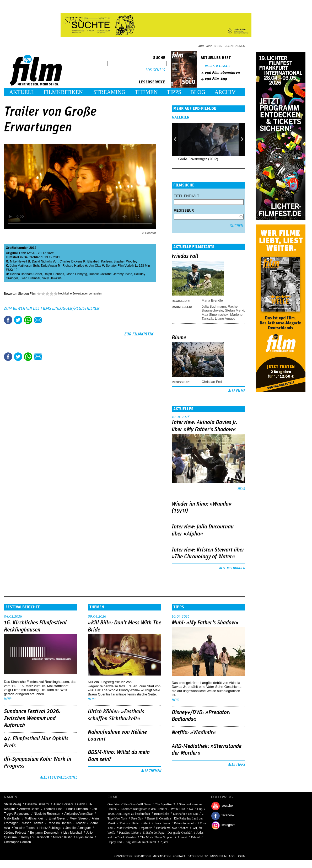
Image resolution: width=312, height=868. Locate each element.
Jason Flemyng (76, 274)
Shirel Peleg (12, 804)
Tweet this (18, 320)
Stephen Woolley (125, 261)
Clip (200, 809)
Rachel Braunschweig (220, 308)
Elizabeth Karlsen (99, 261)
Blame (179, 338)
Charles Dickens (71, 261)
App (209, 46)
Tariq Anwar (49, 266)
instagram (228, 825)
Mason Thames (33, 823)
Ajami (164, 842)
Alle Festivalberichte (59, 778)
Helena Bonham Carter (26, 274)
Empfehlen (38, 320)
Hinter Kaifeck (141, 823)
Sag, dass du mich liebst (141, 842)
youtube (227, 806)
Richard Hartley (73, 266)
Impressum (218, 856)
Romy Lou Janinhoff (35, 837)
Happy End (115, 842)
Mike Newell (18, 261)
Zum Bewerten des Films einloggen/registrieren (52, 308)
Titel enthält (187, 196)
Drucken (48, 320)
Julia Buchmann (214, 306)
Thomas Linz (53, 809)
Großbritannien (17, 248)
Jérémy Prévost (15, 833)
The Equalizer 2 (165, 804)
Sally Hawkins (52, 278)
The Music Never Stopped (157, 837)
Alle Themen (151, 771)
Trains (123, 823)
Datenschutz (198, 856)
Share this (8, 320)
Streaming (109, 92)
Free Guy (137, 818)
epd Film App (216, 79)
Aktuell (22, 92)
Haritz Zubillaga (50, 828)
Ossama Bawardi (37, 804)
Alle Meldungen (232, 568)
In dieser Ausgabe (218, 66)
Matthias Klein (34, 818)
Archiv (225, 92)
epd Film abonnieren (222, 73)
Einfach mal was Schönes (172, 828)
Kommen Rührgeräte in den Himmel (144, 809)
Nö (191, 809)
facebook (228, 815)
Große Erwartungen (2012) (198, 159)
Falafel (195, 837)
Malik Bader (12, 818)
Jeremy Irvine (123, 274)
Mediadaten (162, 856)
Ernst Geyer (57, 818)
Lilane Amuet (225, 318)
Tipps (174, 92)
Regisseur (184, 210)
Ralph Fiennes (54, 274)
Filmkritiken (63, 92)
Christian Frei (212, 382)
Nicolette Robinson (47, 814)
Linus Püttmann (77, 809)
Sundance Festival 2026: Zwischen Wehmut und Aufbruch (32, 718)
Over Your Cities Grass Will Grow (129, 804)
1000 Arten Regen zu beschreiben (129, 814)
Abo (201, 46)
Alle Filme (237, 391)
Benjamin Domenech (44, 833)
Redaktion (142, 856)
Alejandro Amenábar (79, 814)
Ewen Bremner (30, 278)
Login (218, 46)
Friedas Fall (185, 256)
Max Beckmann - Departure (134, 828)
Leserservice (152, 82)
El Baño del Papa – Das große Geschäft (168, 833)
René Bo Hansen (60, 823)
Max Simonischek (215, 315)
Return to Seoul (184, 823)
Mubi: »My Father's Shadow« (205, 623)
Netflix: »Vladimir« (194, 733)
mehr (241, 489)
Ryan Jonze (85, 837)
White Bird (178, 809)
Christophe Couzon (17, 842)
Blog (198, 92)
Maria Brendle (212, 300)
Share (28, 320)
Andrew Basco (29, 809)
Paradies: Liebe (129, 833)
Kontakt (179, 856)
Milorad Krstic (63, 837)
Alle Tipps (237, 765)
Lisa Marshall (73, 833)
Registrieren (235, 46)
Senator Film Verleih (120, 266)
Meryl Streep (79, 818)
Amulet (182, 837)
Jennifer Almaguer (78, 828)
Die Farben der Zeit (185, 814)
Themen (146, 92)
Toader (81, 823)
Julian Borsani (63, 804)
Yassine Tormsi (25, 828)
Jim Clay (95, 266)
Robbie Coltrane (100, 274)
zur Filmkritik (139, 334)
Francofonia (162, 823)
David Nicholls (42, 261)
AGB (232, 856)
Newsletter (123, 856)
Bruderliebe (162, 814)
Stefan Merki (235, 310)
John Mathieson (21, 266)
